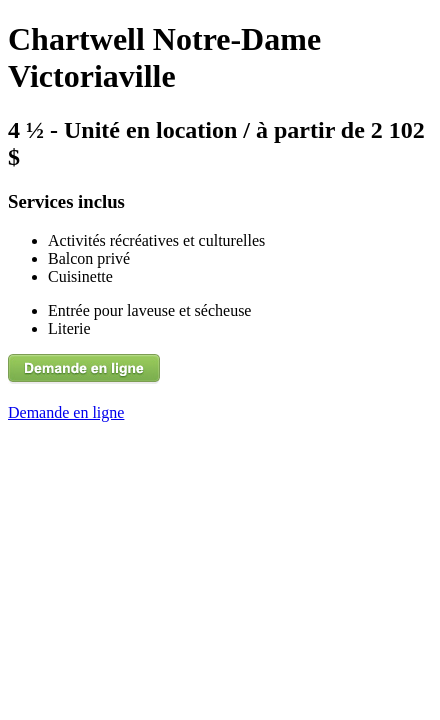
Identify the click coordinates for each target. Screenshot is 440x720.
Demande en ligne (66, 412)
